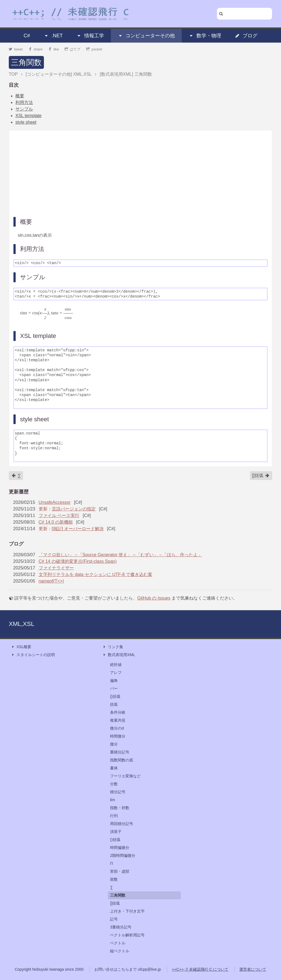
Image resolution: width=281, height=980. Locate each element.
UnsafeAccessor (55, 502)
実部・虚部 (120, 871)
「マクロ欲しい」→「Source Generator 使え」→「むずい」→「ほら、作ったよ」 (120, 555)
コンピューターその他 (146, 36)
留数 (114, 879)
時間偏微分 (120, 848)
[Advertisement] (140, 173)
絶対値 (116, 665)
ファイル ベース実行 (59, 516)
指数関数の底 (122, 760)
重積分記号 (120, 752)
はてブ (73, 49)
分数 (114, 784)
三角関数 (26, 62)
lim (113, 800)
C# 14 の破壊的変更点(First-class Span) (78, 561)
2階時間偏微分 (123, 855)
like (54, 49)
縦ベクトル (120, 951)
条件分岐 (118, 712)
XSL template (28, 116)
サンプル (24, 109)
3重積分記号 (121, 927)
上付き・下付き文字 (127, 911)
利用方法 (24, 102)
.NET (53, 36)
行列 (114, 816)
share (35, 49)
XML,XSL (22, 624)
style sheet (26, 122)
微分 (114, 744)
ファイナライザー (56, 568)
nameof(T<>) (51, 581)
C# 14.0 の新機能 (56, 522)
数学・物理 (205, 36)
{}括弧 (115, 696)
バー (114, 688)
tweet (16, 49)
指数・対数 (120, 808)
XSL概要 (21, 647)
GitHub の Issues (154, 598)
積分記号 (118, 792)
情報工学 (90, 36)
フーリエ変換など (125, 776)
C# (27, 36)
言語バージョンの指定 (74, 509)
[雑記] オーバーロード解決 (78, 529)
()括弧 (115, 840)
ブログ (246, 36)
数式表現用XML (119, 655)
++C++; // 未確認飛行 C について (200, 969)
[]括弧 (261, 476)
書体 (114, 768)
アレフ (116, 673)
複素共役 (118, 720)
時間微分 (118, 736)
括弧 (114, 704)
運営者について (253, 969)
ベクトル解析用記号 (127, 935)
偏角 (114, 680)
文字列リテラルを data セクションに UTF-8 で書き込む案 (95, 574)
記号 (114, 919)
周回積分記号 (122, 824)
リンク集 (113, 647)
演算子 (116, 832)
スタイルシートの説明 (33, 655)
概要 (20, 96)
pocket (94, 49)
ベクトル (118, 943)
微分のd (117, 728)
